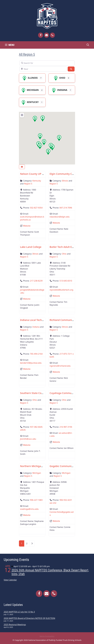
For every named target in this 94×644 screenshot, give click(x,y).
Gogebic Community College (66, 466)
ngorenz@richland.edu (60, 366)
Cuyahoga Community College (67, 393)
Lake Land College (31, 247)
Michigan (30, 90)
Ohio (59, 78)
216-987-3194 (66, 427)
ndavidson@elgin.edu (60, 217)
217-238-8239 (36, 281)
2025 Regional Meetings (15, 625)
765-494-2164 (36, 354)
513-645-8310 (66, 281)
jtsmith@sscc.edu (28, 439)
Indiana (59, 90)
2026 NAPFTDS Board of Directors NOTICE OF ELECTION (29, 618)
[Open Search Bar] (88, 45)
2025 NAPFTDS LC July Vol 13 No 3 (19, 612)
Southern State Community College (41, 393)
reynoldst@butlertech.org (61, 290)
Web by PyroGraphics (47, 636)
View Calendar (10, 580)
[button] (43, 119)
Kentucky (30, 102)
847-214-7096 (66, 208)
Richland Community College (67, 320)
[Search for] (47, 63)
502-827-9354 (36, 208)
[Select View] (22, 167)
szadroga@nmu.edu (29, 509)
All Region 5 (27, 54)
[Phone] (52, 35)
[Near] (43, 69)
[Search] (71, 69)
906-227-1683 (36, 500)
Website (27, 226)
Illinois (30, 78)
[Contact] (47, 35)
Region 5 (28, 184)
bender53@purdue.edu (31, 363)
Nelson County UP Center (35, 174)
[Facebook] (41, 35)
